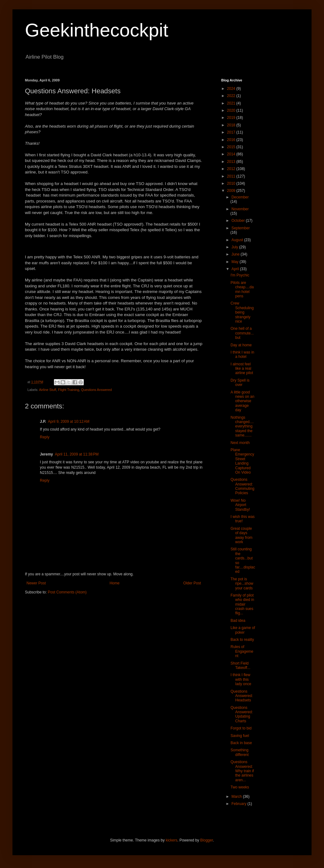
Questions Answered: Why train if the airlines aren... (242, 771)
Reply (45, 437)
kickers (172, 840)
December (240, 197)
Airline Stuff (48, 390)
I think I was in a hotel (242, 354)
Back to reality (242, 640)
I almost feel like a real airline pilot (242, 369)
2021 (232, 103)
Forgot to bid (241, 728)
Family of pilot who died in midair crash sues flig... (242, 604)
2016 (232, 140)
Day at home (241, 345)
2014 (232, 154)
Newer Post (36, 583)
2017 (232, 132)
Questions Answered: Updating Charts (242, 714)
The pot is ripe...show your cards (242, 584)
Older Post (192, 583)
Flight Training (69, 390)
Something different (240, 752)
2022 (232, 96)
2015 (232, 147)
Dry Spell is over (240, 383)
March (237, 797)
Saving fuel (240, 736)
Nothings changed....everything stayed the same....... (242, 427)
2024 (232, 89)
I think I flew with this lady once (241, 679)
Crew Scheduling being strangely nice (242, 312)
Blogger (207, 840)
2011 (232, 176)
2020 (232, 110)
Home (115, 583)
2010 (232, 183)
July (235, 247)
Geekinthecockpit (97, 30)
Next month (240, 443)
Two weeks (240, 787)
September (241, 228)
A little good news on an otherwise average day (242, 401)
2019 (232, 118)
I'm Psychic (240, 275)
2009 (232, 191)
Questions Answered (96, 390)
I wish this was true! (243, 519)
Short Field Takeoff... (240, 666)
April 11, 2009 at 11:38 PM (77, 454)
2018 (232, 125)
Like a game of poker (243, 630)
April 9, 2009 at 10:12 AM (69, 422)
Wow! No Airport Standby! (240, 505)
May (236, 262)
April (236, 269)
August (238, 240)
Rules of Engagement (242, 651)
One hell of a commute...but (242, 333)
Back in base (241, 743)
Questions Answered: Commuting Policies (242, 486)
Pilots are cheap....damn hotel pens (242, 289)
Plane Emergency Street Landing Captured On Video (242, 461)
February (239, 804)
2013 (232, 162)
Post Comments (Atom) (67, 592)
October (239, 221)
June (236, 254)
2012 (232, 169)
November (240, 209)
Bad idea (238, 621)
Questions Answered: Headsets (242, 696)
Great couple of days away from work (241, 535)
